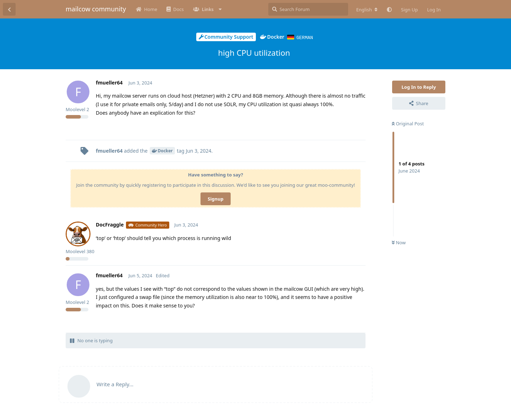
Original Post (408, 123)
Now (399, 242)
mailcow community (96, 9)
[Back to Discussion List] (9, 9)
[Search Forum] (308, 9)
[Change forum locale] (367, 10)
